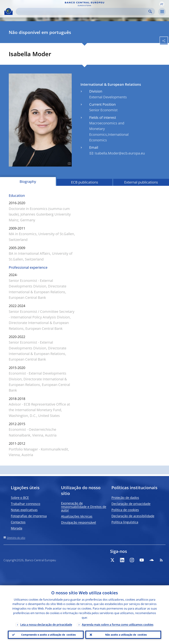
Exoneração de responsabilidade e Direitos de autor (84, 507)
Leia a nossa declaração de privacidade (46, 624)
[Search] (83, 11)
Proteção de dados (125, 498)
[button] (162, 4)
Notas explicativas (24, 510)
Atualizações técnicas (77, 516)
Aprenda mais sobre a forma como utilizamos (118, 624)
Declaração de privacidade (131, 504)
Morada (17, 528)
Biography (28, 182)
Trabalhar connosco (26, 504)
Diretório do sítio (16, 538)
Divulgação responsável (79, 522)
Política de (125, 510)
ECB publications (85, 182)
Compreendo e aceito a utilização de (48, 635)
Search (150, 11)
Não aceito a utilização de (126, 635)
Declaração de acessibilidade (133, 516)
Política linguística (125, 522)
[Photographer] (69, 164)
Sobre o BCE (20, 498)
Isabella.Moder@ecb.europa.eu (120, 153)
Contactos (18, 522)
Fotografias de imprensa (29, 516)
